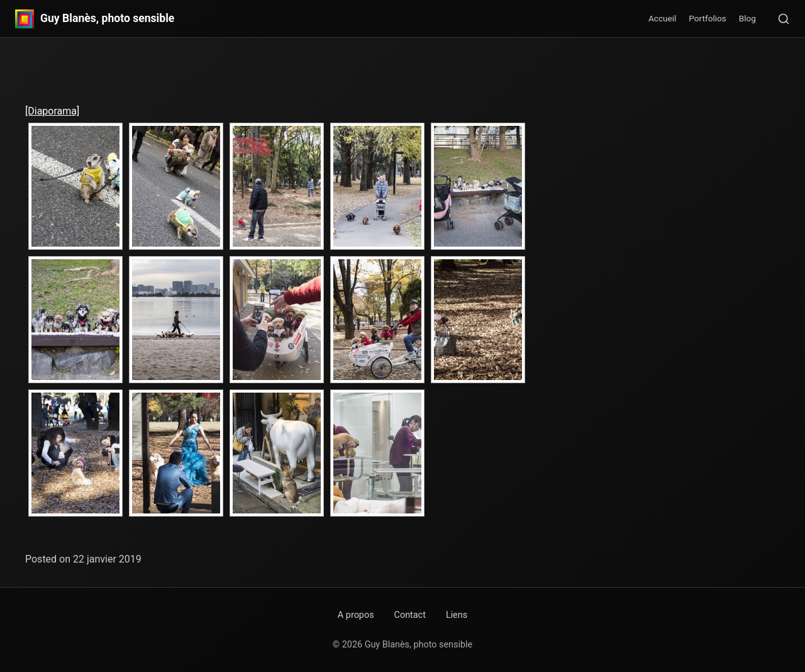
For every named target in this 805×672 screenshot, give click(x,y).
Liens (457, 615)
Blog (747, 18)
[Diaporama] (52, 111)
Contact (410, 615)
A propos (356, 615)
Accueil (662, 18)
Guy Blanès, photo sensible (107, 19)
